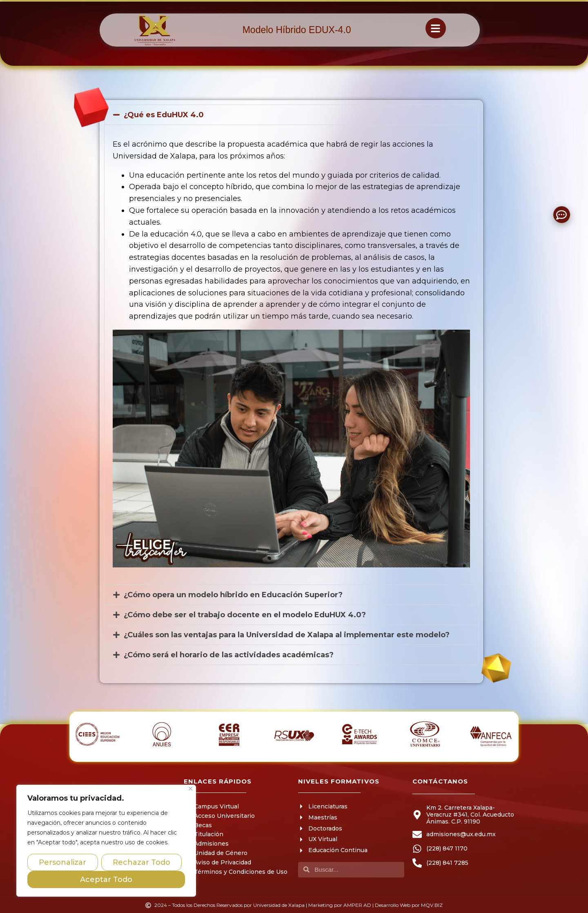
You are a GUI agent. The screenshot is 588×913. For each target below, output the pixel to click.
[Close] (190, 789)
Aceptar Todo (106, 880)
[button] (291, 115)
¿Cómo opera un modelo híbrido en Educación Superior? (233, 595)
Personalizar (62, 862)
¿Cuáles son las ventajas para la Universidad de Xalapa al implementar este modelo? (287, 635)
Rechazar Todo (141, 862)
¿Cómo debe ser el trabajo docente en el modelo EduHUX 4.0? (245, 615)
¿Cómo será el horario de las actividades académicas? (229, 655)
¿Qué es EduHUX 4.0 (164, 115)
